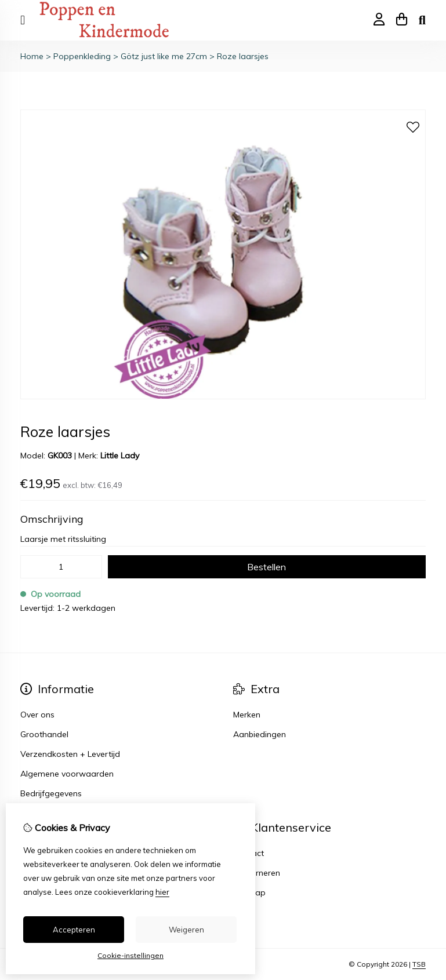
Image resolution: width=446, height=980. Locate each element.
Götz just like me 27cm (164, 56)
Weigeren (186, 930)
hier (162, 892)
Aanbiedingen (260, 734)
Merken (247, 715)
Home (32, 56)
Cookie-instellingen (130, 955)
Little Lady (120, 456)
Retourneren (257, 873)
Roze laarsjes (243, 56)
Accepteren (74, 930)
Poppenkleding (82, 56)
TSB (419, 964)
